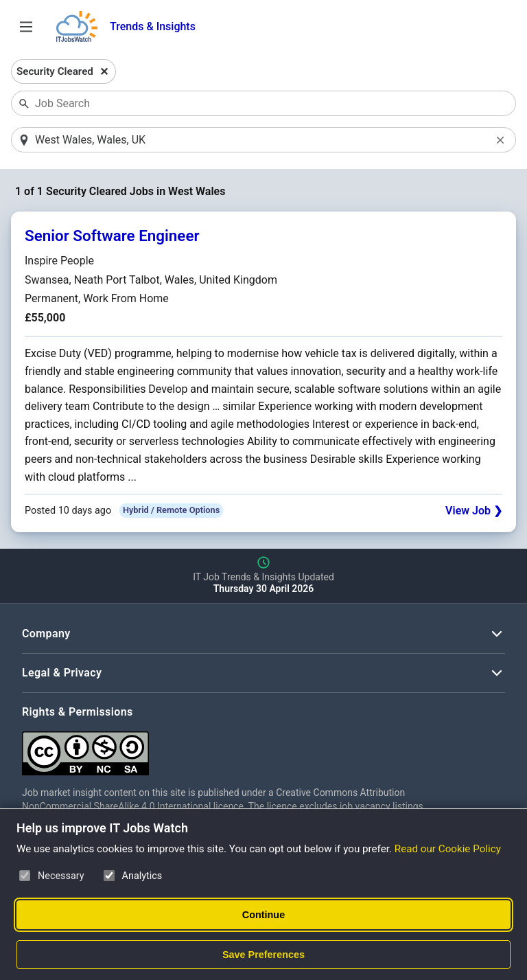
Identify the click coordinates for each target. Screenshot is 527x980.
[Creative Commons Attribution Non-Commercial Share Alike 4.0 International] (228, 748)
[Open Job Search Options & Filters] (26, 27)
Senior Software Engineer (112, 236)
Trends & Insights (153, 26)
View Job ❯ (474, 511)
